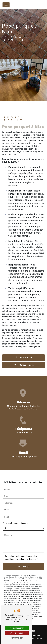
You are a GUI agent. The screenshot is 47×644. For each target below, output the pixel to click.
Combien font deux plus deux (16, 516)
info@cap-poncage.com (24, 449)
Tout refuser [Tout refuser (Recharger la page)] (17, 633)
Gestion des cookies (33, 638)
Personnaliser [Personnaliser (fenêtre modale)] (17, 638)
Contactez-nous (23, 365)
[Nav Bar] (6, 5)
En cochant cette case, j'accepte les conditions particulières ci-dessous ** (22, 550)
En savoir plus (23, 357)
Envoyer (26, 559)
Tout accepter (17, 628)
